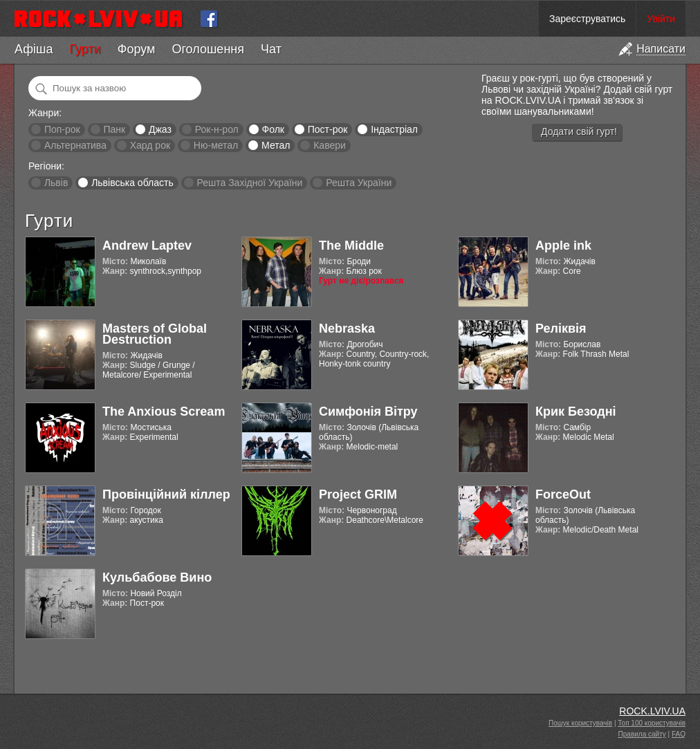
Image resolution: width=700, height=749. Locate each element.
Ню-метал (216, 145)
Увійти (661, 19)
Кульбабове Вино (157, 577)
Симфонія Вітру (368, 412)
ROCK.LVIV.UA (652, 711)
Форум (137, 49)
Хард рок (150, 145)
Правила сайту (642, 734)
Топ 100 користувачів (652, 723)
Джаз (160, 129)
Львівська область (132, 183)
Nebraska (347, 329)
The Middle (351, 246)
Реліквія (561, 329)
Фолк (273, 129)
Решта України (359, 183)
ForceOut (563, 494)
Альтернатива (75, 145)
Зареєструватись (587, 19)
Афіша (34, 49)
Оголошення (208, 49)
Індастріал (394, 129)
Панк (114, 129)
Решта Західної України (249, 183)
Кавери (330, 145)
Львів (56, 183)
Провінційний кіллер (166, 494)
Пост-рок (328, 129)
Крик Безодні (576, 412)
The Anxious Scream (164, 412)
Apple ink (563, 246)
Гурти (85, 49)
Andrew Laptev (147, 246)
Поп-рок (62, 129)
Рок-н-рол (217, 129)
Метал (276, 145)
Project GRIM (358, 494)
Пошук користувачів (580, 723)
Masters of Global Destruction (155, 334)
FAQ (679, 734)
